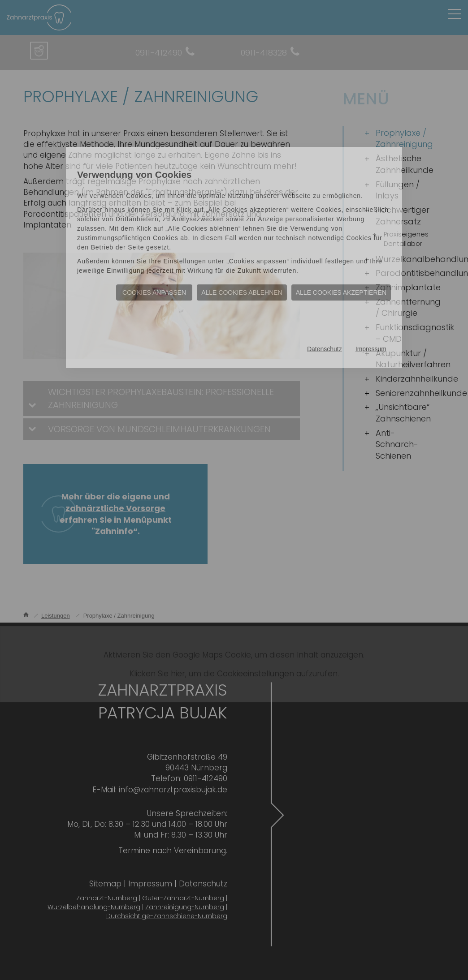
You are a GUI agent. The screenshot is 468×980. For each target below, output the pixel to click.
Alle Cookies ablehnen (242, 292)
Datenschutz (325, 349)
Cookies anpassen (154, 292)
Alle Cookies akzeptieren (341, 292)
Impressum (371, 349)
